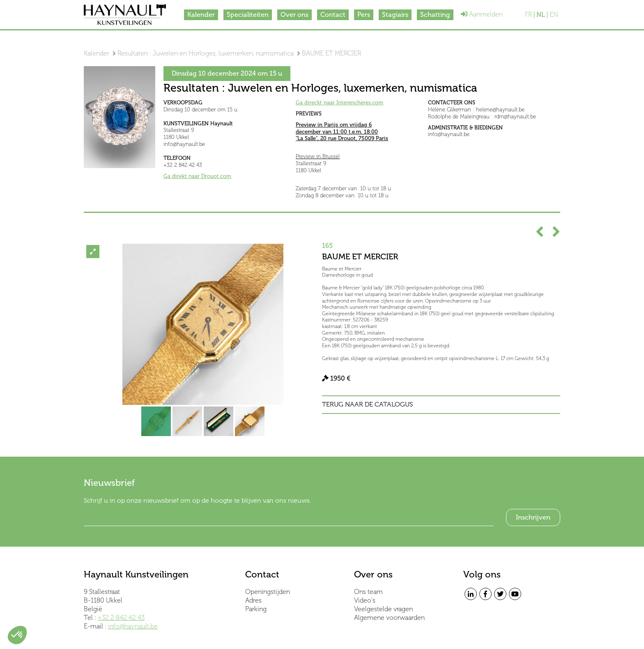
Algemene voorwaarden (389, 618)
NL (541, 15)
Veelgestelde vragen (383, 609)
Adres (253, 600)
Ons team (368, 592)
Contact (333, 15)
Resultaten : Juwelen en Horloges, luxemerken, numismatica (206, 53)
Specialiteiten (248, 15)
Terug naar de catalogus (367, 404)
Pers (364, 15)
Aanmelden (482, 14)
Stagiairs (395, 15)
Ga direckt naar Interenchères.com (339, 103)
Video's (365, 600)
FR (528, 15)
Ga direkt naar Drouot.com (197, 176)
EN (554, 15)
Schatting (435, 15)
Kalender (201, 15)
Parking (256, 609)
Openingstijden (268, 592)
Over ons (294, 15)
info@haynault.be (133, 626)
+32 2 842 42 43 (121, 618)
